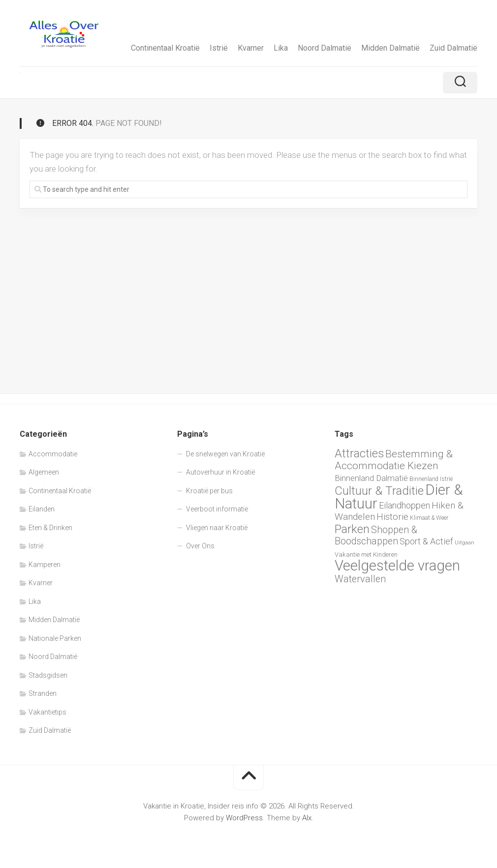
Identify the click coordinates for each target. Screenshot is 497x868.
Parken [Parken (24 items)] (352, 529)
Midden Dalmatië (390, 48)
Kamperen (45, 565)
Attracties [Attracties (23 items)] (359, 453)
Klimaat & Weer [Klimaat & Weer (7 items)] (429, 518)
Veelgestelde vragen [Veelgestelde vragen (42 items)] (397, 566)
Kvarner (251, 48)
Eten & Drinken (50, 528)
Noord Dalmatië (325, 48)
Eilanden (42, 509)
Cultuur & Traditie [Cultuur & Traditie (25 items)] (379, 491)
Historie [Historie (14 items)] (392, 517)
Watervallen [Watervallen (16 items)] (360, 579)
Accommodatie (53, 454)
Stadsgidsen (48, 675)
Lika (281, 48)
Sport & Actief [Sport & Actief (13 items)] (426, 541)
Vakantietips (47, 712)
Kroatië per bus (209, 491)
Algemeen (44, 472)
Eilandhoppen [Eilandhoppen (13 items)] (404, 505)
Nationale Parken (55, 638)
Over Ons (200, 546)
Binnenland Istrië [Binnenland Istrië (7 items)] (431, 479)
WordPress (244, 818)
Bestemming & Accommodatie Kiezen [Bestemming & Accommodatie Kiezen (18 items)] (394, 460)
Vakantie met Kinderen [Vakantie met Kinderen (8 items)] (366, 554)
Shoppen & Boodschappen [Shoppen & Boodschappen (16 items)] (376, 536)
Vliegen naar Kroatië (217, 528)
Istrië (219, 48)
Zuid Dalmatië (453, 48)
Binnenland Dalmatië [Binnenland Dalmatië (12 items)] (371, 478)
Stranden (43, 693)
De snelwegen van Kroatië (225, 454)
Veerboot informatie (217, 509)
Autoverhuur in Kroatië (220, 472)
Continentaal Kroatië (165, 48)
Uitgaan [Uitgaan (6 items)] (465, 543)
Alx (307, 818)
